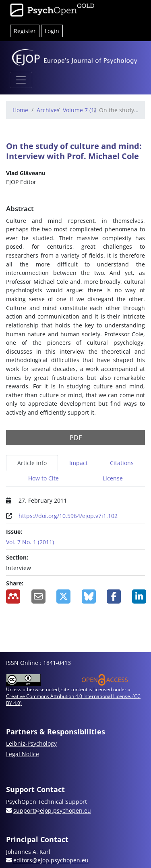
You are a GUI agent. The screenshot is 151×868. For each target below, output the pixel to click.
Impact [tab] (79, 463)
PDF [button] (76, 438)
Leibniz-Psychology (31, 743)
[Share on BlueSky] (88, 596)
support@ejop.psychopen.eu (52, 810)
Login (52, 31)
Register (25, 31)
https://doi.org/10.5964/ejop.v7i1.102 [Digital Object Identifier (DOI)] (68, 516)
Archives (48, 110)
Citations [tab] (122, 463)
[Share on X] (63, 596)
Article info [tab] (32, 463)
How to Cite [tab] (43, 478)
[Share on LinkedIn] (139, 596)
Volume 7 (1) (79, 110)
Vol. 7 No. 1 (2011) (30, 542)
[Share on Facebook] (113, 596)
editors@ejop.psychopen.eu (51, 860)
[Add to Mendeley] (13, 596)
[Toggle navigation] (21, 80)
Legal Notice (23, 754)
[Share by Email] (38, 596)
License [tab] (113, 478)
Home (20, 110)
